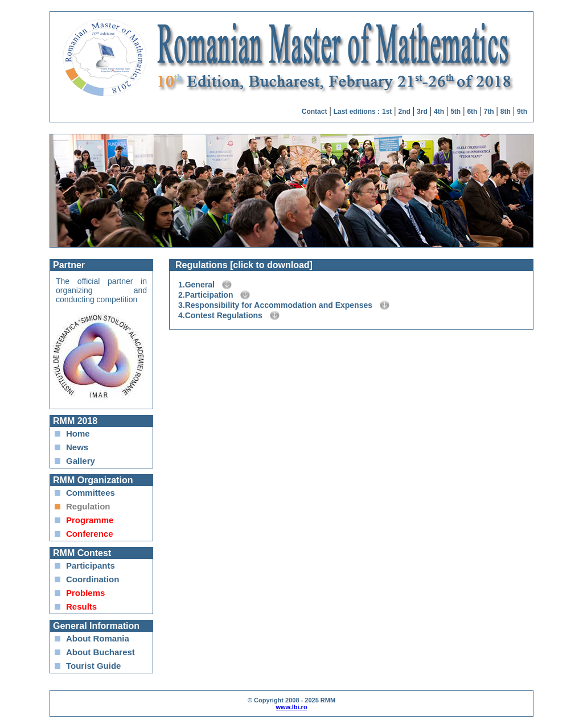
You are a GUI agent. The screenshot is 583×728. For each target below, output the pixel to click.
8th (506, 112)
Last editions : (357, 112)
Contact (315, 112)
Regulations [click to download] (244, 265)
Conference (90, 534)
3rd (422, 112)
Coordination (93, 579)
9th (522, 112)
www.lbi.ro (291, 707)
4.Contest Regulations (220, 315)
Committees (91, 493)
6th (472, 112)
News (77, 447)
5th (455, 112)
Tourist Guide (93, 666)
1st (387, 112)
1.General (196, 285)
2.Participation (206, 295)
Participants (91, 565)
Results (81, 606)
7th (489, 112)
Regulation (88, 506)
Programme (90, 520)
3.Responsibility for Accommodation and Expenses (275, 305)
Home (78, 433)
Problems (85, 593)
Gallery (81, 461)
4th (439, 112)
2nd (405, 112)
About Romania (98, 638)
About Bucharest (100, 652)
